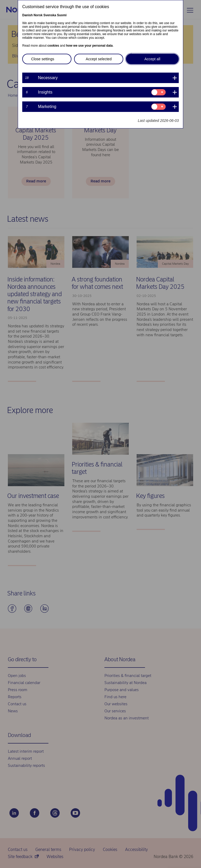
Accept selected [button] (99, 59)
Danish (27, 15)
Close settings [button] (43, 59)
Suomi (62, 15)
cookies (53, 46)
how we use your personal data (89, 46)
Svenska (50, 15)
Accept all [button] (152, 59)
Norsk (38, 15)
